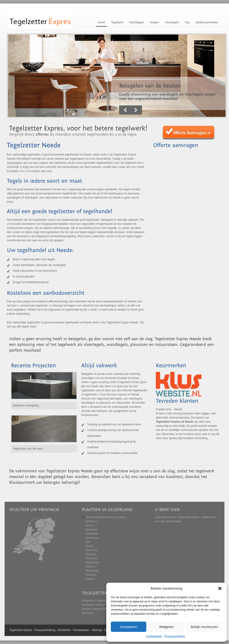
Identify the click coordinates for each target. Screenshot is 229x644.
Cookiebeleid (154, 636)
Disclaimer (64, 630)
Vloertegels (172, 22)
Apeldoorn (91, 521)
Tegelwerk (117, 22)
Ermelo (90, 546)
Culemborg (92, 534)
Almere (100, 605)
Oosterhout (92, 558)
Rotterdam (103, 601)
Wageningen (93, 562)
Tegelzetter (16, 630)
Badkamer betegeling (26, 405)
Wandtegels (137, 22)
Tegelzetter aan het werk (28, 449)
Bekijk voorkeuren (204, 627)
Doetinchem (92, 538)
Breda (97, 609)
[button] (220, 588)
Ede (88, 542)
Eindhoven (88, 605)
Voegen (154, 22)
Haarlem (87, 609)
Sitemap (97, 630)
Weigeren (166, 627)
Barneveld (91, 529)
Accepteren (129, 627)
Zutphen (90, 579)
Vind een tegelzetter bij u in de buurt (106, 517)
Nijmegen (91, 554)
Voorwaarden (81, 630)
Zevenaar (91, 575)
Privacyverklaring (174, 636)
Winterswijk (92, 571)
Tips (187, 22)
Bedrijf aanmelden (207, 22)
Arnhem (90, 525)
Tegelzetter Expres (165, 517)
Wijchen (90, 566)
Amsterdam (88, 601)
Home (101, 22)
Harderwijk (92, 550)
